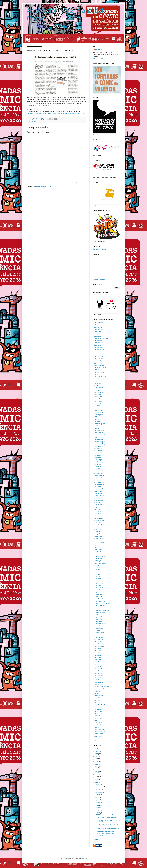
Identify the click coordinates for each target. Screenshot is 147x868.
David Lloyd (98, 408)
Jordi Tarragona (99, 505)
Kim (96, 547)
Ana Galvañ (98, 336)
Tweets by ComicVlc (99, 280)
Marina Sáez (98, 597)
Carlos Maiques (99, 388)
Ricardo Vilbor (99, 684)
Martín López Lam (100, 601)
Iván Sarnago (98, 464)
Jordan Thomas (99, 496)
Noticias (34, 122)
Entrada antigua (81, 183)
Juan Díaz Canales (100, 525)
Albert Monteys (99, 327)
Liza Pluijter (98, 561)
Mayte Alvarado (99, 608)
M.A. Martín (98, 574)
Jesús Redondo (99, 484)
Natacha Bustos (99, 633)
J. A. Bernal (98, 466)
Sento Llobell (98, 709)
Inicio (58, 183)
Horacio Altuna (99, 455)
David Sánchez (99, 413)
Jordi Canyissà (99, 500)
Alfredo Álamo (99, 329)
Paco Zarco (98, 651)
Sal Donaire (98, 693)
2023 (97, 756)
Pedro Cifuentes (99, 653)
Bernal (96, 374)
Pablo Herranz (99, 642)
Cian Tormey (98, 394)
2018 (97, 769)
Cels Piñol (97, 390)
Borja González (99, 379)
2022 (97, 759)
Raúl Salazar (98, 678)
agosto (99, 795)
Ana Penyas (98, 345)
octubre (99, 790)
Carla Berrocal (99, 383)
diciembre (99, 784)
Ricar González (99, 682)
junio (98, 800)
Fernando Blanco (99, 439)
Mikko (96, 615)
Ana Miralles (98, 341)
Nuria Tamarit (98, 635)
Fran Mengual (99, 446)
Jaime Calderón (99, 471)
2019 (97, 767)
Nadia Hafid (98, 630)
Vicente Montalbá (100, 732)
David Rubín (98, 410)
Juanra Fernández (100, 538)
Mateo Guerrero (99, 606)
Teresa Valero (98, 723)
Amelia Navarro (99, 334)
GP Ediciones (98, 451)
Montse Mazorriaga (100, 626)
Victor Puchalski (99, 734)
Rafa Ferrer (98, 666)
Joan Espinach (99, 489)
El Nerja (97, 419)
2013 (97, 782)
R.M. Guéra (98, 664)
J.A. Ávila (97, 469)
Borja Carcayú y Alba (101, 377)
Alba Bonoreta (99, 325)
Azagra (97, 370)
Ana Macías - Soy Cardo (102, 338)
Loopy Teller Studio (100, 563)
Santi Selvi (98, 698)
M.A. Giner (98, 572)
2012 (97, 839)
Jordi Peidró (98, 502)
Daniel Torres (98, 404)
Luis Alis (97, 565)
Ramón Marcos (99, 675)
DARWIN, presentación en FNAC (106, 815)
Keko (96, 545)
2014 (97, 780)
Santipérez (98, 700)
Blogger (84, 858)
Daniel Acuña (98, 401)
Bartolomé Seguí (99, 372)
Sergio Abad (98, 711)
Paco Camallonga (100, 646)
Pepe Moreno (98, 660)
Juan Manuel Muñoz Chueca (103, 527)
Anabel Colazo (99, 347)
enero (98, 813)
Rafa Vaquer (98, 673)
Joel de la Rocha (99, 493)
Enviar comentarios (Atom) (43, 186)
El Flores (97, 417)
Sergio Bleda (98, 714)
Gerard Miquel (99, 448)
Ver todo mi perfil (98, 59)
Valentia (97, 727)
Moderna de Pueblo (100, 624)
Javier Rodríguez (99, 482)
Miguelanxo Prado (100, 612)
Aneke (96, 352)
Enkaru (97, 428)
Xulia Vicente (98, 736)
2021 (97, 762)
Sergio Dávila (98, 716)
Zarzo (96, 741)
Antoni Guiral (98, 363)
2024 (97, 754)
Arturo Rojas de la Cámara (102, 368)
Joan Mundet (98, 491)
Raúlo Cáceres (99, 680)
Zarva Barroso (99, 738)
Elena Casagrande (100, 424)
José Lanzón (98, 514)
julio (98, 797)
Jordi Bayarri (98, 498)
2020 (97, 764)
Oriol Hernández (99, 639)
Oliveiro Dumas (99, 637)
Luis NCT (97, 568)
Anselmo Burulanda (100, 361)
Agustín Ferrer (99, 323)
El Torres (97, 421)
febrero (99, 810)
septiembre (100, 792)
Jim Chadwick (99, 487)
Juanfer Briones (99, 532)
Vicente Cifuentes (100, 729)
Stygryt (96, 720)
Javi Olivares (98, 478)
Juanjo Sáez (98, 536)
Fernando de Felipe (100, 444)
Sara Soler (98, 702)
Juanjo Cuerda (99, 534)
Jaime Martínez (99, 473)
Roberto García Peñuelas (102, 687)
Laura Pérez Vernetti (100, 556)
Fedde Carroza (99, 437)
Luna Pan (97, 570)
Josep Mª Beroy (99, 520)
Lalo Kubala (98, 552)
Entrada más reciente (33, 183)
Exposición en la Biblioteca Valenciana (107, 828)
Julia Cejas (98, 541)
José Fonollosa (99, 511)
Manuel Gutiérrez (100, 590)
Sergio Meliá (98, 718)
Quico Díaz (98, 662)
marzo (98, 808)
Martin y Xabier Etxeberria (102, 604)
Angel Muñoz (98, 354)
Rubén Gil (97, 691)
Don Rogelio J (99, 415)
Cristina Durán (99, 399)
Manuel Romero (99, 592)
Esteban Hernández (100, 435)
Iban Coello (98, 457)
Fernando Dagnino (100, 442)
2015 (97, 777)
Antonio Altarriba (99, 365)
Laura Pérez (98, 554)
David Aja (97, 406)
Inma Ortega (98, 460)
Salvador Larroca (99, 696)
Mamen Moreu (99, 579)
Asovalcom (99, 49)
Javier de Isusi (99, 480)
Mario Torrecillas (99, 599)
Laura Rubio (98, 559)
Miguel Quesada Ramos (102, 610)
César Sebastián (99, 392)
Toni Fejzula (98, 725)
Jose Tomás (98, 516)
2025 (97, 751)
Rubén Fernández (100, 689)
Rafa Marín (98, 671)
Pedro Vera (98, 657)
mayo (98, 802)
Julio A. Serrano (99, 543)
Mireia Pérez (98, 621)
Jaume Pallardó (99, 475)
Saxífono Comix (99, 707)
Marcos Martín (99, 594)
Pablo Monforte (99, 644)
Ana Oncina (98, 343)
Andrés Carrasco (99, 350)
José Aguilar (98, 509)
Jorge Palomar (99, 507)
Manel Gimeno (99, 583)
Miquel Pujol (98, 619)
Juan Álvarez (98, 523)
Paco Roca (98, 648)
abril (98, 805)
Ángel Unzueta (99, 356)
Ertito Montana (99, 433)
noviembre (100, 787)
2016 (97, 774)
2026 (97, 749)
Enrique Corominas (100, 431)
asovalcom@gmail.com (100, 249)
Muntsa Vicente (99, 628)
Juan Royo (98, 529)
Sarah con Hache (100, 705)
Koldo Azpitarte (99, 550)
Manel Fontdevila (99, 581)
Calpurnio (97, 381)
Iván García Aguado (100, 462)
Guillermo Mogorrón (100, 453)
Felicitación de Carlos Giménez (105, 831)
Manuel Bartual (99, 586)
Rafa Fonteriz (98, 669)
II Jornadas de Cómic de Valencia (106, 818)
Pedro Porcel (98, 655)
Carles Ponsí (98, 386)
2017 (97, 772)
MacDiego (97, 577)
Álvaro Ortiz (98, 332)
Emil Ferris (98, 426)
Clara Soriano (98, 397)
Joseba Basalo (99, 518)
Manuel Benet (99, 588)
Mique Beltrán (99, 617)
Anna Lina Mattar (99, 359)
